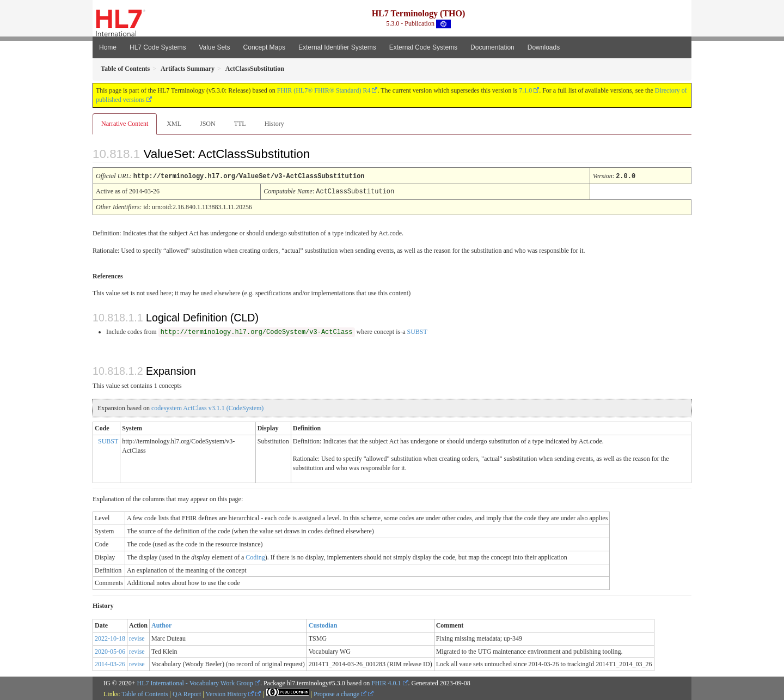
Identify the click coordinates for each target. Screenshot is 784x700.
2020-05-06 (110, 650)
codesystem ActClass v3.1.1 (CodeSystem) (207, 407)
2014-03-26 (110, 663)
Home (108, 47)
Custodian (323, 624)
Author (161, 624)
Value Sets (214, 47)
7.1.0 (525, 90)
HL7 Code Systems (158, 47)
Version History (230, 693)
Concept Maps (264, 47)
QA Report (187, 693)
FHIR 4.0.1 (386, 682)
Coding (255, 556)
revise (137, 637)
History (274, 124)
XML (174, 124)
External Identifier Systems (337, 47)
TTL (240, 124)
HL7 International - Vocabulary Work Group (195, 682)
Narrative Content (125, 124)
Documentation (492, 47)
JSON (208, 124)
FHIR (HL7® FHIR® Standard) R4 (324, 90)
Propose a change (340, 693)
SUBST (417, 331)
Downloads (544, 47)
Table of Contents (145, 693)
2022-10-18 (110, 637)
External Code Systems (423, 47)
